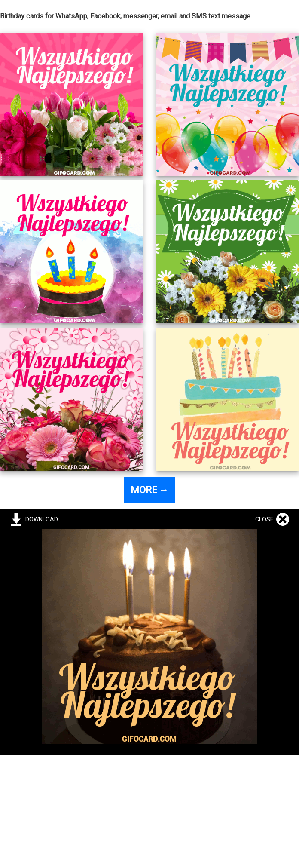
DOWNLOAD (40, 519)
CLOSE (266, 519)
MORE (150, 490)
